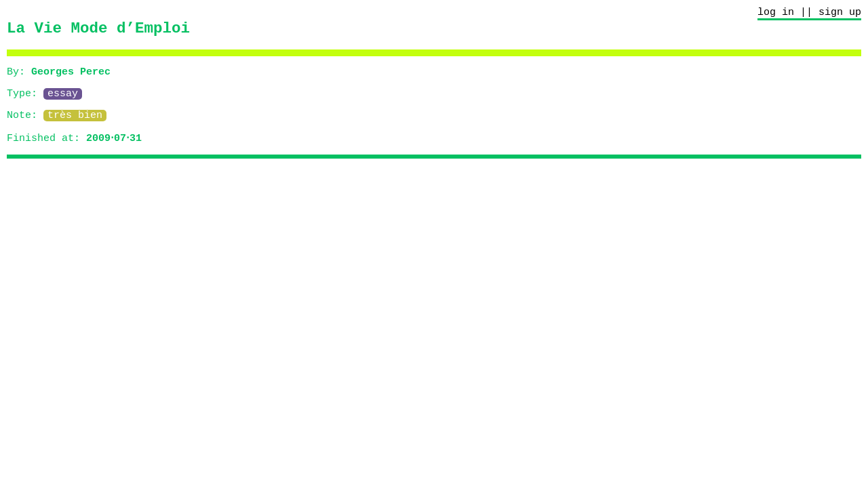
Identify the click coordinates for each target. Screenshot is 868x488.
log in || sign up (809, 14)
